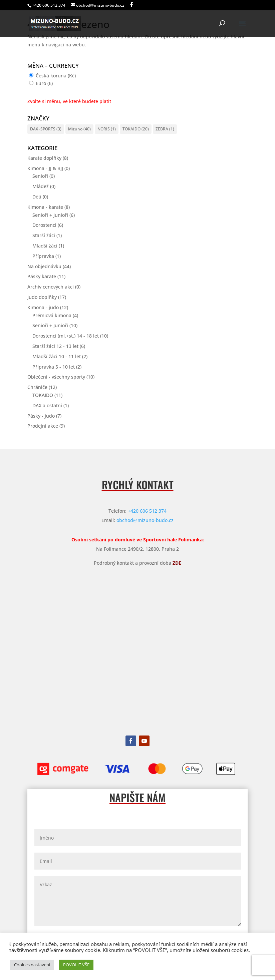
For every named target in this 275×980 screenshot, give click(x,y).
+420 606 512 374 (147, 511)
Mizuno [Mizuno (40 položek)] (79, 129)
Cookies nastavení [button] (32, 965)
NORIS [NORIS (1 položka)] (107, 129)
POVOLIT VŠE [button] (76, 965)
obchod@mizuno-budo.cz (145, 520)
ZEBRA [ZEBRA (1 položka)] (165, 129)
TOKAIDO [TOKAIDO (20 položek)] (136, 129)
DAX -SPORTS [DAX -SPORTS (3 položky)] (46, 129)
